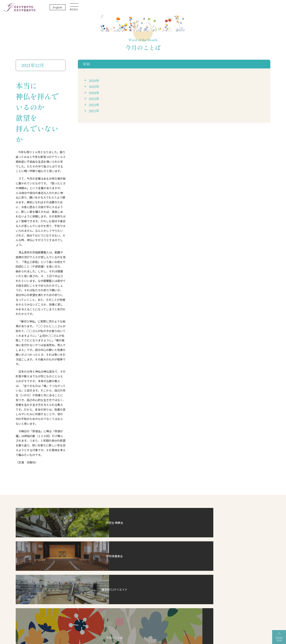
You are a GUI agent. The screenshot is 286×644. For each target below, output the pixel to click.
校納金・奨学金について (127, 499)
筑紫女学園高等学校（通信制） (160, 612)
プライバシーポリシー (229, 463)
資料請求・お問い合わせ (230, 508)
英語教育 (87, 506)
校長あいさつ (52, 475)
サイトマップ (224, 485)
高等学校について (158, 475)
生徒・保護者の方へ (228, 520)
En (251, 10)
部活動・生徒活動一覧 (126, 487)
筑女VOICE (120, 516)
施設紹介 (50, 487)
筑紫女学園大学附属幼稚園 (231, 612)
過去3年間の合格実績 (194, 481)
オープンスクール (193, 501)
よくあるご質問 (226, 502)
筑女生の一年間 (122, 511)
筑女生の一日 (121, 505)
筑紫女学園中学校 (197, 612)
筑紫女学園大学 (80, 612)
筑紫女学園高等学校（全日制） (115, 612)
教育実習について (227, 491)
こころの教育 (89, 512)
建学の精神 (51, 481)
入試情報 (119, 493)
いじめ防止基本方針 (228, 469)
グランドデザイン (126, 481)
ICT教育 (86, 494)
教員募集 (222, 497)
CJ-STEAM (85, 475)
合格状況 (188, 475)
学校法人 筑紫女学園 (52, 612)
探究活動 (87, 500)
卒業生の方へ (224, 526)
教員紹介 (50, 499)
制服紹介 (50, 505)
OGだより (188, 487)
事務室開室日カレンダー (230, 514)
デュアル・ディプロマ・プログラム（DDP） (92, 485)
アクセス (50, 493)
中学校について (122, 475)
